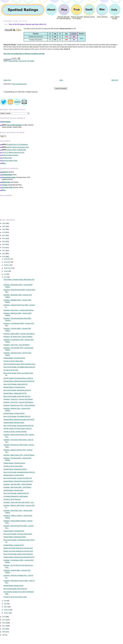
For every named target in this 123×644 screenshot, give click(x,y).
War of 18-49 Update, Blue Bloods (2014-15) (17, 390)
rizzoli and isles (13, 61)
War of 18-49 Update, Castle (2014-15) (16, 384)
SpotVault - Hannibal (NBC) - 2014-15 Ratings (18, 484)
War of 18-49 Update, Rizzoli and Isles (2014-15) (27, 24)
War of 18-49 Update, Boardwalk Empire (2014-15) (19, 472)
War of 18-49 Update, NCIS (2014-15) (15, 589)
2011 (4, 626)
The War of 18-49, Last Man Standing (15, 432)
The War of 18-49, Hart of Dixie (13, 466)
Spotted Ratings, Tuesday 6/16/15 (14, 413)
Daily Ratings (6, 122)
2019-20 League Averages (10, 155)
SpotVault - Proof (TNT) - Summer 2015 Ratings (18, 402)
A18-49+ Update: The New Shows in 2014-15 (18, 429)
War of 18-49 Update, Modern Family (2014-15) (18, 554)
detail (81, 38)
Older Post (115, 80)
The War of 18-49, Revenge (12, 499)
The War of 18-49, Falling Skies (13, 361)
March (6, 607)
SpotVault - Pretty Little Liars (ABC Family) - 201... (19, 502)
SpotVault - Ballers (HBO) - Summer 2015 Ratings (19, 334)
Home (61, 80)
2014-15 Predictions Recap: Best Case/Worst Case (19, 364)
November (7, 262)
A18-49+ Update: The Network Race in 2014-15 (18, 378)
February (7, 610)
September (7, 268)
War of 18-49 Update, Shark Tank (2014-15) (17, 396)
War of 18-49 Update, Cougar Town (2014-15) (18, 478)
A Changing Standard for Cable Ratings (16, 496)
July (5, 274)
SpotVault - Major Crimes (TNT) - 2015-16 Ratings (19, 455)
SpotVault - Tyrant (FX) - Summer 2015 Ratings (18, 399)
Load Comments (61, 88)
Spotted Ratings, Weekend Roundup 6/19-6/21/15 (19, 381)
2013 (4, 620)
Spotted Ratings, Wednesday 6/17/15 (15, 393)
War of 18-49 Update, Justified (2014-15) (16, 493)
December (7, 259)
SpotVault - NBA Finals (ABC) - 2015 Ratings (17, 487)
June (6, 277)
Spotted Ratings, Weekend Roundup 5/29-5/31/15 (19, 557)
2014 (4, 617)
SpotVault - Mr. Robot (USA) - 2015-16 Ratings (18, 337)
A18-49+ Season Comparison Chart (18, 147)
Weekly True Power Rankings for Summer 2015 (18, 551)
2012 (4, 623)
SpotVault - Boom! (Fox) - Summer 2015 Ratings (19, 310)
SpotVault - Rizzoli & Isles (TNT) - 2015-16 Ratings (19, 405)
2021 (4, 239)
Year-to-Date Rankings (14, 125)
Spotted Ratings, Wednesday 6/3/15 (15, 537)
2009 (4, 632)
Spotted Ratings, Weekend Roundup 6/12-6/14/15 (19, 420)
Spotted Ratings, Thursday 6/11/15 (14, 463)
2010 (4, 629)
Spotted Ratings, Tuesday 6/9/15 (14, 475)
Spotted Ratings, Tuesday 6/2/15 (14, 545)
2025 (4, 226)
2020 (4, 242)
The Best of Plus (7, 158)
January (7, 613)
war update (31, 61)
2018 (4, 248)
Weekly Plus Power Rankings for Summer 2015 (18, 548)
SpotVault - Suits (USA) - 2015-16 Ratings (16, 345)
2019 (4, 244)
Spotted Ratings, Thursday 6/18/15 (14, 387)
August (6, 271)
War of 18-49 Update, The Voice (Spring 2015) (18, 534)
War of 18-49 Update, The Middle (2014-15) (17, 416)
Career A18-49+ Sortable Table (16, 150)
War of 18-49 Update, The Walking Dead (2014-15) (19, 367)
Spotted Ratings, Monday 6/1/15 (13, 586)
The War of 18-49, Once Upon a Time (15, 597)
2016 (4, 254)
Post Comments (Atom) (19, 84)
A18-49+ (74, 34)
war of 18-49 (22, 61)
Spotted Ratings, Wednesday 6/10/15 (15, 469)
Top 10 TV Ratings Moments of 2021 (13, 152)
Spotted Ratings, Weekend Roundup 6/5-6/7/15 (18, 481)
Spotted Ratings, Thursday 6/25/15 (14, 358)
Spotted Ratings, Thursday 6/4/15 (14, 531)
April (5, 604)
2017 (4, 251)
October (7, 265)
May (5, 601)
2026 (4, 223)
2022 (4, 235)
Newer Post (7, 80)
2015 (4, 257)
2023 (4, 232)
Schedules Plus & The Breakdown (17, 145)
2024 (4, 229)
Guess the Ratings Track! (10, 161)
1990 (4, 635)
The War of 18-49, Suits (11, 370)
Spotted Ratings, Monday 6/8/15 (13, 490)
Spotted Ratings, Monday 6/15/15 (14, 423)
